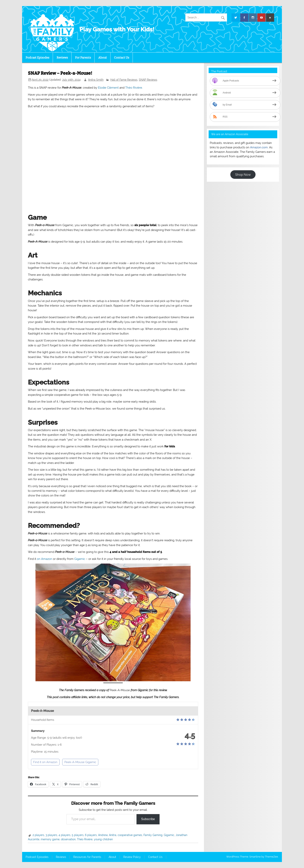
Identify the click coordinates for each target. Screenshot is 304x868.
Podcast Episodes (37, 58)
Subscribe (148, 819)
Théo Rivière (134, 88)
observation (68, 839)
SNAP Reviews (148, 80)
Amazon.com (259, 147)
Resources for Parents (87, 857)
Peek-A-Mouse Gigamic (80, 762)
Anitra (113, 835)
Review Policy (132, 857)
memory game (50, 839)
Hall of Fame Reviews (124, 80)
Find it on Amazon (45, 762)
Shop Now (243, 175)
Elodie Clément (108, 88)
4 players (64, 835)
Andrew (103, 835)
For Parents (83, 58)
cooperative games (130, 835)
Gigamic (80, 559)
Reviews (62, 58)
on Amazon (44, 559)
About (103, 58)
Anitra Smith (96, 80)
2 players (38, 835)
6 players (91, 835)
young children (103, 839)
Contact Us (122, 58)
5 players (78, 835)
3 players (51, 835)
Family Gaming (153, 835)
